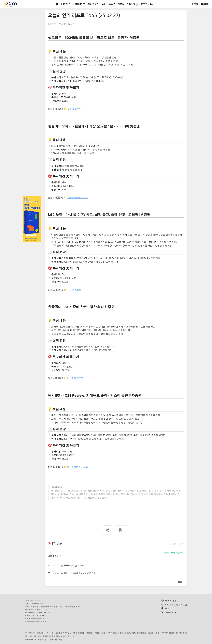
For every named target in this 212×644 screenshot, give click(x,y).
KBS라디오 (169, 612)
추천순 (181, 544)
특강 (104, 4)
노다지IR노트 (79, 4)
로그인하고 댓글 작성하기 (172, 553)
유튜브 (112, 4)
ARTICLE (65, 4)
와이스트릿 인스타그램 (174, 605)
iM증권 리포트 (74, 109)
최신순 (173, 544)
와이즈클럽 (93, 4)
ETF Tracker (147, 4)
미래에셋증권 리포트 (77, 197)
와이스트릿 (53, 24)
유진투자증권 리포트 (77, 467)
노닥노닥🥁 (133, 4)
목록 (180, 582)
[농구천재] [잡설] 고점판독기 (74, 565)
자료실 (121, 4)
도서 (165, 608)
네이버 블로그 (170, 601)
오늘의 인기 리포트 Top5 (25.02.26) (78, 573)
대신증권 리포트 (75, 378)
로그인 (195, 4)
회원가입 (205, 4)
